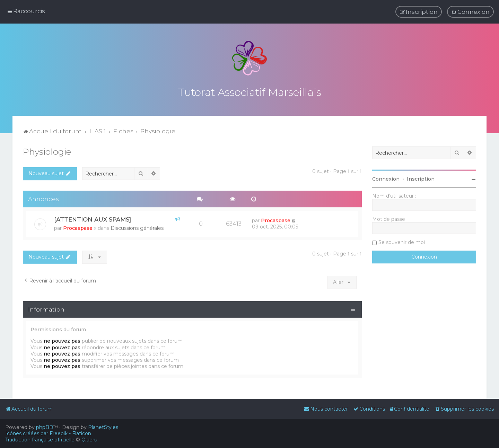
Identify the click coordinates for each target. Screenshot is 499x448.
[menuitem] (470, 12)
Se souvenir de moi (402, 241)
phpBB (45, 427)
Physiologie (47, 151)
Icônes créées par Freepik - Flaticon (48, 433)
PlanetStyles (103, 427)
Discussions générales (137, 227)
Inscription (421, 178)
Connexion (386, 178)
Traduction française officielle (40, 440)
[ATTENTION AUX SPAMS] (93, 218)
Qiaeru (89, 440)
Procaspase (78, 227)
